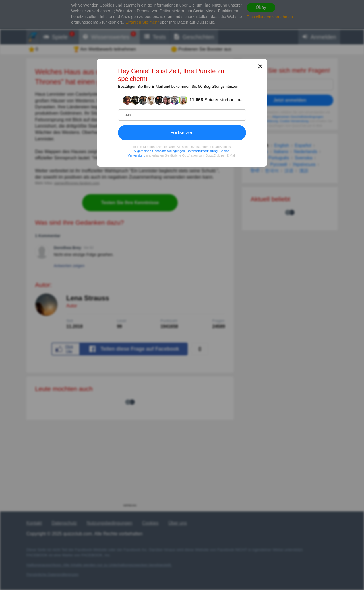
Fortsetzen (182, 133)
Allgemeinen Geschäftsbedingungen (159, 151)
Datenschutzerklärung (202, 151)
